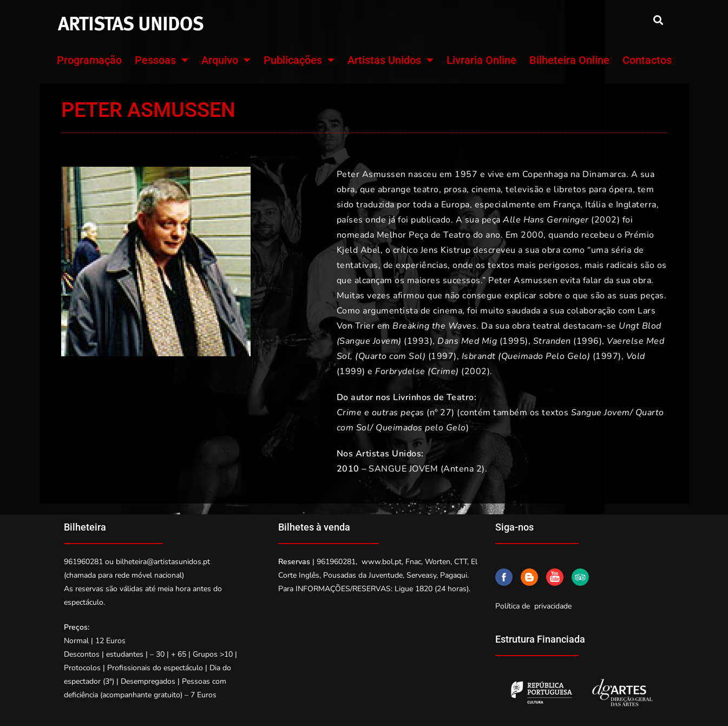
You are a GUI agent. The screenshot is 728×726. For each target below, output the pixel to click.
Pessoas (162, 60)
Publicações (299, 60)
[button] (658, 20)
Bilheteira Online (569, 60)
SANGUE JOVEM (403, 469)
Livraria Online (481, 60)
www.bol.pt (382, 562)
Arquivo (226, 60)
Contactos (647, 60)
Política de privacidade (533, 606)
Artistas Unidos (391, 60)
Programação (89, 60)
